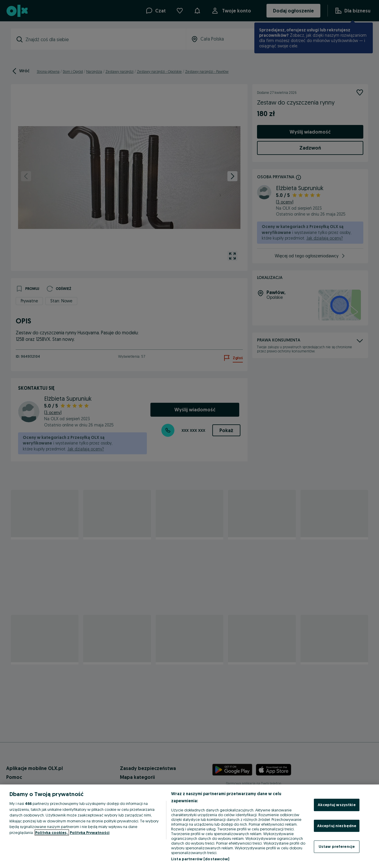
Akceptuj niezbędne (337, 826)
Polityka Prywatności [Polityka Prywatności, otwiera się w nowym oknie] (90, 832)
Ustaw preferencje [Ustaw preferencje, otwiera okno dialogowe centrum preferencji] (337, 846)
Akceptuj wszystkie (337, 805)
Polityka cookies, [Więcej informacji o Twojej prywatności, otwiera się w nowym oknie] (52, 832)
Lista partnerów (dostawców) (200, 859)
